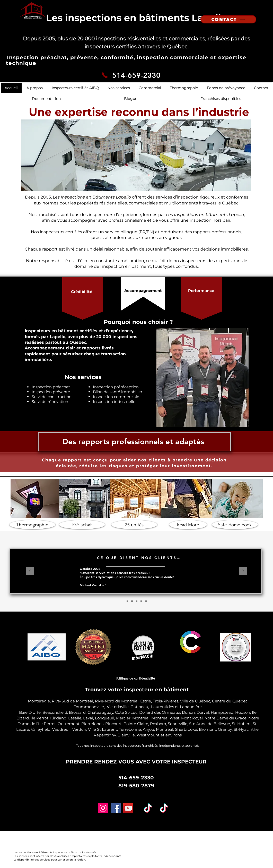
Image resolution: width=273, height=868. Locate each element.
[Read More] (188, 525)
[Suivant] (243, 571)
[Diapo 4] (141, 601)
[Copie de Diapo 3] (137, 601)
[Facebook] (116, 808)
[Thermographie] (32, 525)
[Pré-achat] (82, 525)
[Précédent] (30, 571)
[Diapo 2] (127, 601)
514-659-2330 (136, 75)
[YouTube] (128, 808)
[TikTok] (148, 808)
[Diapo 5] (146, 601)
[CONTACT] (228, 19)
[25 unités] (134, 525)
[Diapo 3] (132, 601)
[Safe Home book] (235, 525)
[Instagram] (103, 808)
